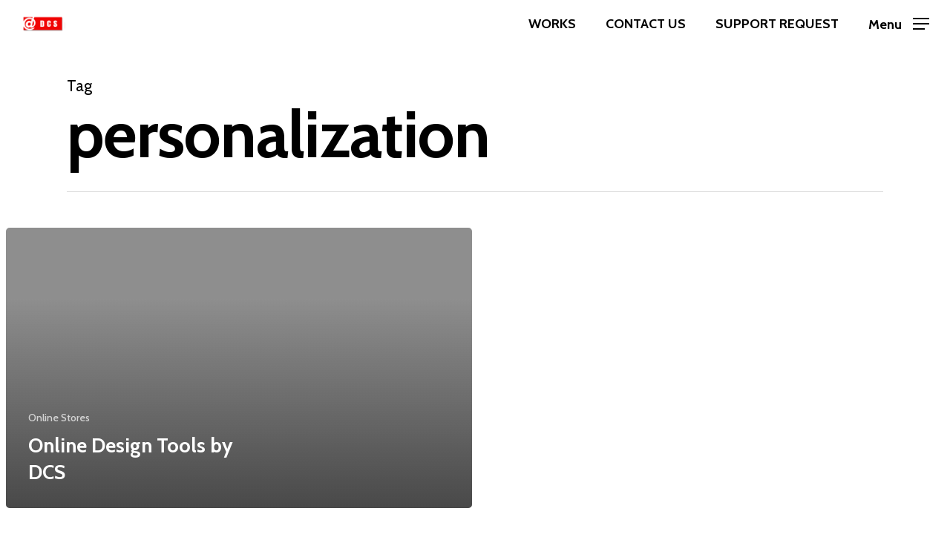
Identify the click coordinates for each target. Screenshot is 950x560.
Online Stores (59, 418)
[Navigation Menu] (899, 24)
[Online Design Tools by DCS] (239, 368)
